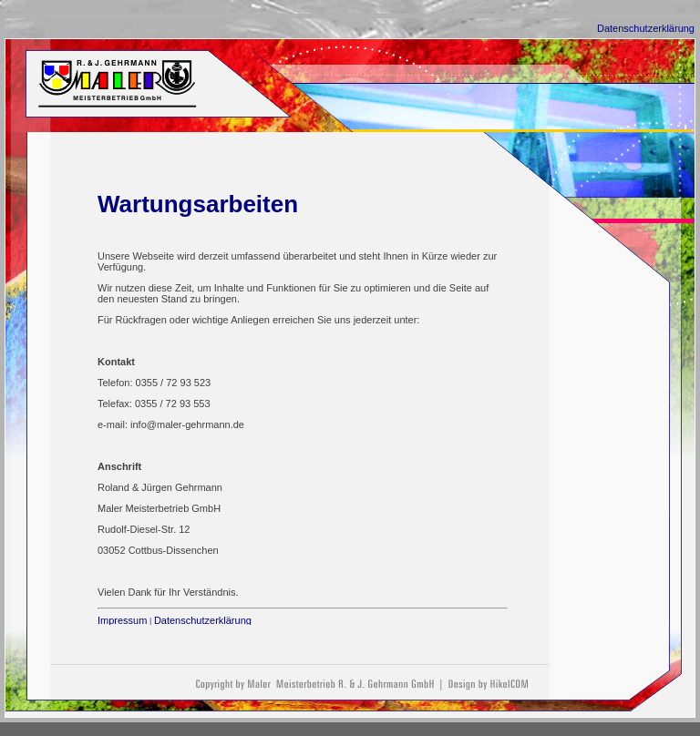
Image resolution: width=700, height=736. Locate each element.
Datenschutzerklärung (646, 28)
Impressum (122, 620)
